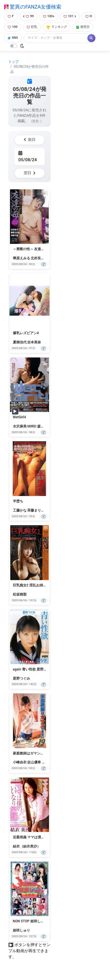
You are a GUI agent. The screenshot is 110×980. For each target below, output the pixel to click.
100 (13, 27)
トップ (13, 62)
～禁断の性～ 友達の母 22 (33, 249)
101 (70, 16)
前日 (30, 140)
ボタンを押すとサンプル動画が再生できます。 (29, 951)
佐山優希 (34, 762)
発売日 (83, 27)
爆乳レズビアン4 (26, 333)
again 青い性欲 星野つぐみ (33, 669)
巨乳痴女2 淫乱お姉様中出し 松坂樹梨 (42, 585)
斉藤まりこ (36, 510)
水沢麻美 (20, 426)
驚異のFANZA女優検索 (33, 7)
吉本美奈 (34, 342)
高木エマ (49, 762)
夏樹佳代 (20, 342)
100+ (49, 16)
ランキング (57, 27)
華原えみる (21, 258)
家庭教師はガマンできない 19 (36, 753)
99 (28, 16)
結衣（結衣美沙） (27, 846)
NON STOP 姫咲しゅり (30, 921)
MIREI (32, 426)
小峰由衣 (20, 762)
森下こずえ (46, 426)
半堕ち (18, 501)
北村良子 (38, 258)
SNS (13, 38)
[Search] (56, 38)
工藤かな (20, 510)
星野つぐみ (21, 678)
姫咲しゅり (21, 930)
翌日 (30, 173)
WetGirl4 (19, 417)
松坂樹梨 (20, 594)
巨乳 (32, 27)
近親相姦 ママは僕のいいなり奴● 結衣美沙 (46, 837)
